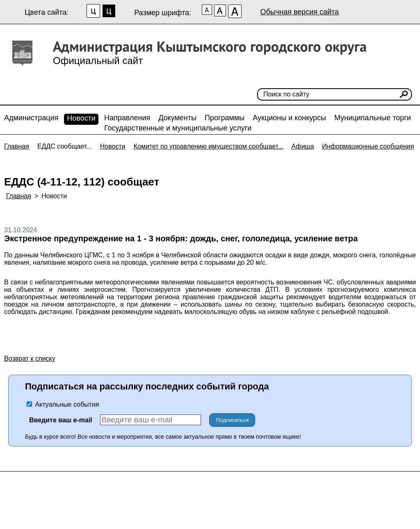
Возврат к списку (30, 358)
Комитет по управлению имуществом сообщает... (209, 146)
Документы (177, 118)
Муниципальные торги (373, 118)
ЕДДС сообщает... (65, 146)
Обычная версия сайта (299, 12)
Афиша (303, 146)
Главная (17, 146)
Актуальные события (63, 404)
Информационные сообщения (368, 146)
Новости (81, 118)
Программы (225, 118)
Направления (127, 118)
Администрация (31, 118)
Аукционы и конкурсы (289, 118)
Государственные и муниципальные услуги (178, 128)
